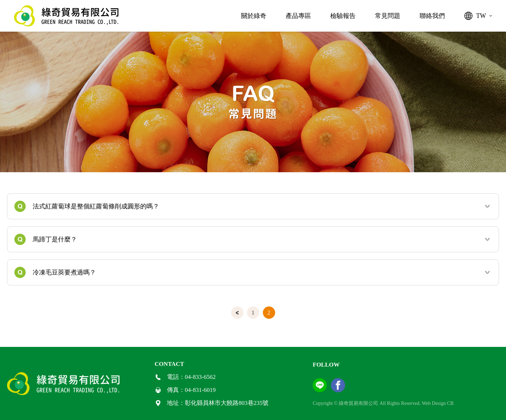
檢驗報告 (343, 16)
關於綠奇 (254, 16)
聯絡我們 (432, 16)
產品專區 (298, 16)
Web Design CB (438, 403)
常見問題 (388, 16)
